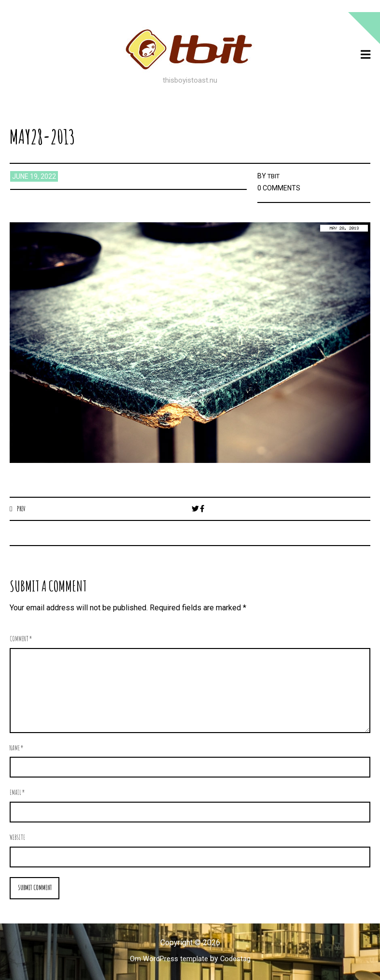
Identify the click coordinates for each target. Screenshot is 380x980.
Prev (22, 508)
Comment (21, 639)
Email (17, 793)
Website (17, 838)
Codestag (238, 959)
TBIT (275, 176)
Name (17, 748)
